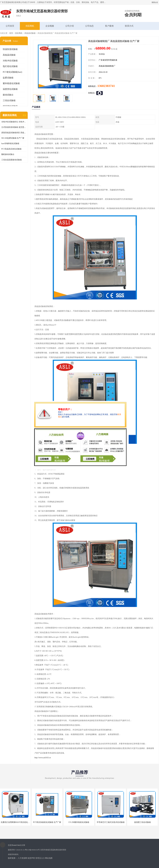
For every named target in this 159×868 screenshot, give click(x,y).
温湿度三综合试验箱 (142, 822)
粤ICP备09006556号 (32, 850)
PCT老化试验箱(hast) (12, 72)
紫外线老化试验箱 (11, 83)
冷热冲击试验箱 (10, 61)
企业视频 (50, 26)
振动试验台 (8, 95)
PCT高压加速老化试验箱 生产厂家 (47, 822)
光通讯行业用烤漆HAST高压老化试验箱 (17, 822)
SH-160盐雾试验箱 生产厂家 (13, 138)
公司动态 (89, 26)
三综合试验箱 (9, 100)
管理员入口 (40, 858)
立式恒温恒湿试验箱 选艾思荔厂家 (14, 127)
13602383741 (106, 86)
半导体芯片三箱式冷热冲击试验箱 (111, 822)
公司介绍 (70, 26)
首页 (11, 33)
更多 (25, 115)
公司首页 (10, 26)
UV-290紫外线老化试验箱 (79, 822)
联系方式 (129, 26)
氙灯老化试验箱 (10, 66)
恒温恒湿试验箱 (10, 49)
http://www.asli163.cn (43, 758)
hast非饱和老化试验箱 (10, 143)
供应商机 (30, 26)
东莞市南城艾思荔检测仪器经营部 (53, 850)
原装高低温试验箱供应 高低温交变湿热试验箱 (14, 133)
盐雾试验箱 (8, 78)
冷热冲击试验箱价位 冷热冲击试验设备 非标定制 (14, 122)
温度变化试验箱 (10, 89)
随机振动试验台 (8, 154)
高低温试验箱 (30, 33)
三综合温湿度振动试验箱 (12, 160)
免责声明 (31, 858)
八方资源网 (22, 858)
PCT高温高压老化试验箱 (11, 149)
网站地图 (49, 858)
